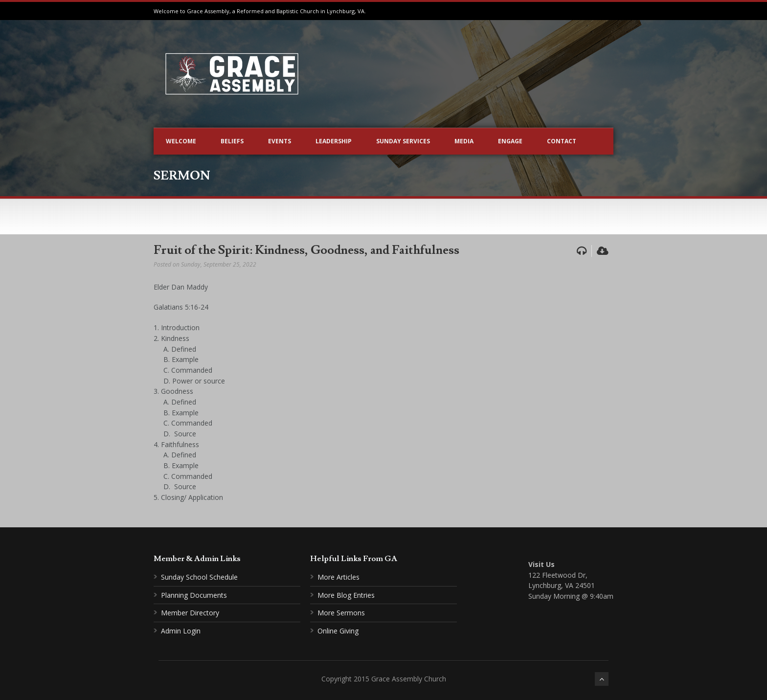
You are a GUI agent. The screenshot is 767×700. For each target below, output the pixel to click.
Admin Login (181, 631)
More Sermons (341, 613)
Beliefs (232, 141)
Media (464, 141)
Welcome (181, 141)
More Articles (338, 577)
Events (280, 141)
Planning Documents (194, 595)
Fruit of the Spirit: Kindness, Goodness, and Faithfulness (306, 250)
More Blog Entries (346, 595)
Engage (510, 141)
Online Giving (338, 631)
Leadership (334, 141)
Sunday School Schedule (199, 577)
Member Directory (190, 613)
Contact (562, 141)
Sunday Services (403, 141)
